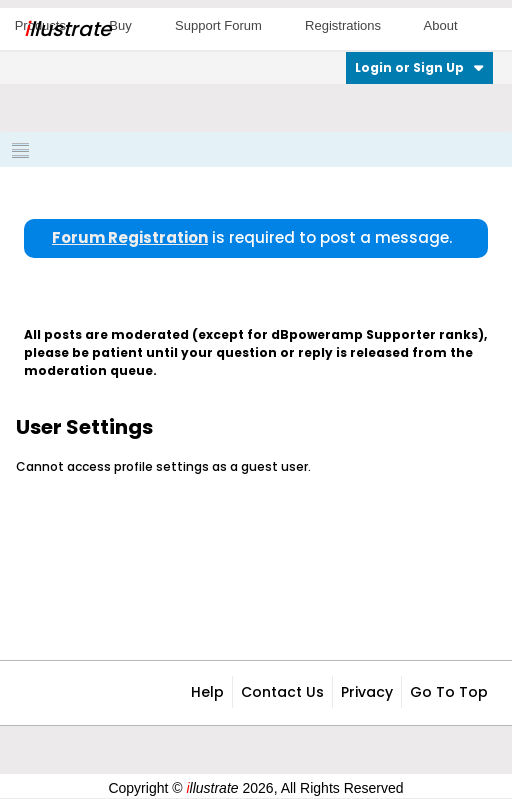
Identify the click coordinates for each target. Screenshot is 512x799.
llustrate (67, 29)
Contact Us (282, 692)
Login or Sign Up (419, 67)
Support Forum (218, 25)
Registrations (343, 25)
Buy (120, 25)
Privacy (367, 692)
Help (207, 692)
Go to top (449, 692)
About (441, 25)
